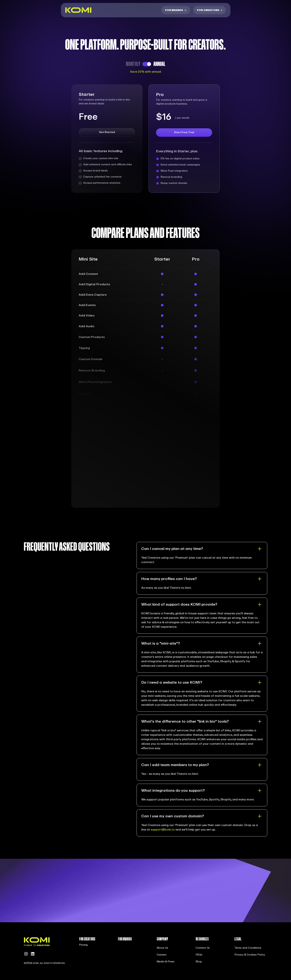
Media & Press (166, 962)
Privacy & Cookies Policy (250, 955)
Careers (162, 955)
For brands (174, 10)
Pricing (83, 945)
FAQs (199, 955)
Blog (199, 962)
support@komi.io (163, 830)
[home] (78, 10)
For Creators (208, 10)
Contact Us (203, 948)
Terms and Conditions (248, 948)
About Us (162, 948)
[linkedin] (33, 954)
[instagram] (26, 954)
